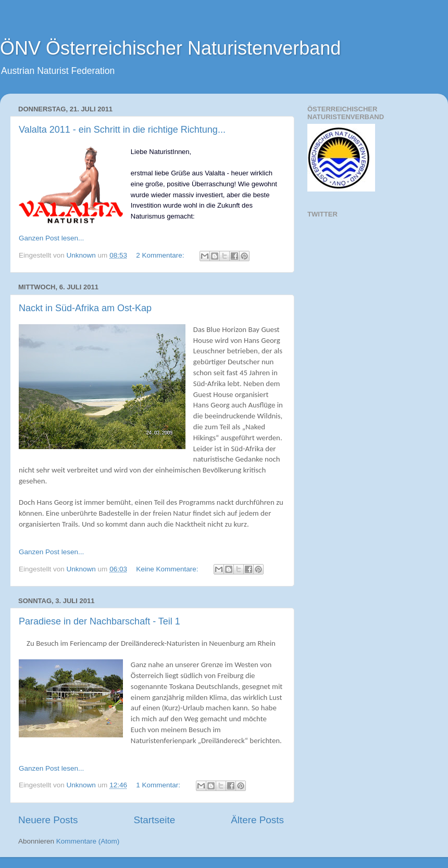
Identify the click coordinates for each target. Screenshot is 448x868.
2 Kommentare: (161, 255)
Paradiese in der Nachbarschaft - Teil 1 (99, 621)
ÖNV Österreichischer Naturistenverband (170, 48)
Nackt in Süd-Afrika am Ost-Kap (85, 308)
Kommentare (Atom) (88, 841)
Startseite (154, 820)
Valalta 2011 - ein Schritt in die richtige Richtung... (122, 130)
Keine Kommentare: (168, 569)
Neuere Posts (48, 820)
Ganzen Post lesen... (51, 238)
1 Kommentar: (159, 785)
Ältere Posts (257, 820)
